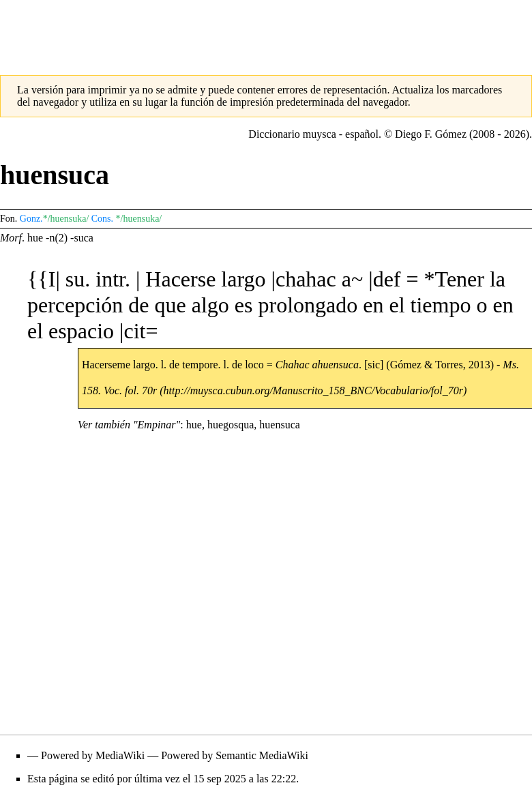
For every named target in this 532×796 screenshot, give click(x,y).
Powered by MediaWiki (93, 755)
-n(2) (57, 238)
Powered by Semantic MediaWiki (235, 755)
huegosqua (231, 425)
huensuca (280, 425)
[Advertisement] (266, 31)
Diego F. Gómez (431, 134)
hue (35, 238)
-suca (82, 238)
